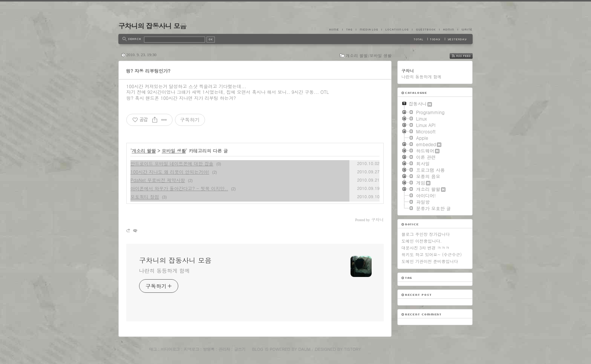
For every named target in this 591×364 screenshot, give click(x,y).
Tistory (353, 349)
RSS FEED (467, 56)
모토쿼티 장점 (145, 197)
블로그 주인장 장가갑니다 (426, 234)
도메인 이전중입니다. (422, 241)
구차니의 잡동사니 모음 (152, 26)
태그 (153, 349)
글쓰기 (240, 349)
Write (465, 29)
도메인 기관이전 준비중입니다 (430, 261)
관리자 (224, 349)
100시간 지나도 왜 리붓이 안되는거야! (170, 172)
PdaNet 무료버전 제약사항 (158, 180)
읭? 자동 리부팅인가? (148, 71)
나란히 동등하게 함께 (164, 271)
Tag (349, 29)
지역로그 (191, 349)
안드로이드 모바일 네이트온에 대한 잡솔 (172, 163)
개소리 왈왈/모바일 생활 (369, 56)
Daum (305, 349)
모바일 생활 (174, 151)
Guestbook (426, 29)
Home (336, 29)
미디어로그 (170, 349)
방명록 (209, 349)
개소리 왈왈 (144, 151)
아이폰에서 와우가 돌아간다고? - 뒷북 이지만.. (179, 188)
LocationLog (397, 29)
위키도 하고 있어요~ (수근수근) (432, 255)
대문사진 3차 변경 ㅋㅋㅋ (425, 248)
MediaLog (369, 29)
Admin (448, 29)
